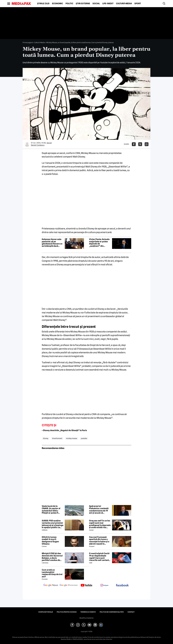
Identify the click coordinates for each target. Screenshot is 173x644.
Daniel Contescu (38, 145)
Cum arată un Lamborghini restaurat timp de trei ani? (52, 573)
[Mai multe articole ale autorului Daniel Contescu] (27, 144)
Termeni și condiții (88, 612)
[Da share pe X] (140, 144)
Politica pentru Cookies (67, 612)
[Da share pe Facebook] (134, 144)
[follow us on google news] (51, 585)
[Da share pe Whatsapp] (147, 144)
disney (46, 438)
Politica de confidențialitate (112, 612)
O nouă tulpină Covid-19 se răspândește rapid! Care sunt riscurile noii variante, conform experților (100, 557)
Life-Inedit (108, 4)
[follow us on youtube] (86, 585)
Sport (138, 4)
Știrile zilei (43, 4)
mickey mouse (72, 438)
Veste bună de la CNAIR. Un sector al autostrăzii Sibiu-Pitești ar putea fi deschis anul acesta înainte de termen (51, 509)
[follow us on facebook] (122, 585)
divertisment (57, 438)
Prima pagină (28, 42)
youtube (84, 438)
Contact (131, 612)
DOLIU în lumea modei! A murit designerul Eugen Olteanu (50, 540)
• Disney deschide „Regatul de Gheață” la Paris (64, 430)
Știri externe (83, 4)
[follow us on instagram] (104, 585)
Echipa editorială (46, 612)
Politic (69, 4)
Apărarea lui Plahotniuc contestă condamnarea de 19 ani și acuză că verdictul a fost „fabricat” (99, 509)
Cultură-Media (124, 4)
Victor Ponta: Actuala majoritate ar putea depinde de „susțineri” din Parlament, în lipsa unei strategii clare (99, 243)
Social (96, 4)
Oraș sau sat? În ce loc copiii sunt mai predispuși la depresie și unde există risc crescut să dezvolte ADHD (100, 524)
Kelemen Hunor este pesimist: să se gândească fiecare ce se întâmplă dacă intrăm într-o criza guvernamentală (52, 243)
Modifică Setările (86, 618)
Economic (57, 4)
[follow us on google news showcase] (69, 585)
